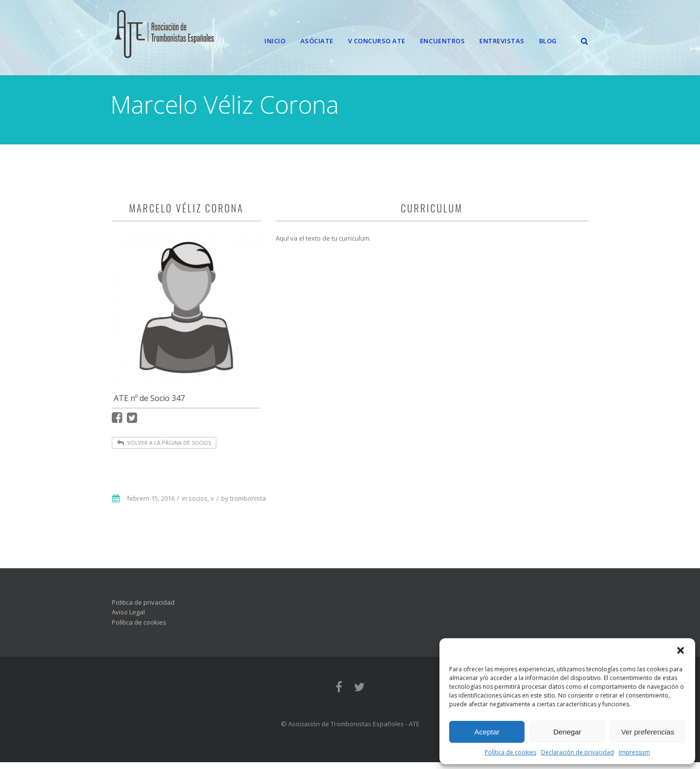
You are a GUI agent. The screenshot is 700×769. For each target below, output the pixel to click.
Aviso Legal (128, 619)
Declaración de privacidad (577, 752)
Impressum (634, 752)
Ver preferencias (648, 732)
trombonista (248, 505)
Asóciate (317, 41)
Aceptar (487, 732)
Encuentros (442, 41)
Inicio (275, 41)
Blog (548, 41)
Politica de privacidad (143, 609)
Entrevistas (502, 41)
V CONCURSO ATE (377, 41)
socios (198, 505)
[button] (681, 650)
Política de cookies (510, 752)
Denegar (567, 732)
